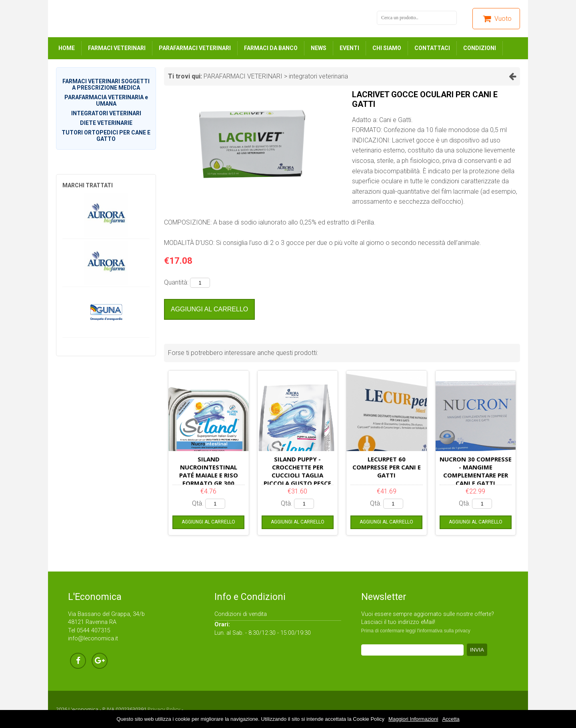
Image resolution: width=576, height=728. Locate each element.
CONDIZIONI (480, 48)
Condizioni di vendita (241, 614)
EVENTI (349, 48)
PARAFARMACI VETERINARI (195, 48)
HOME (67, 48)
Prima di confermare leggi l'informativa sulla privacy (416, 631)
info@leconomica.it (93, 639)
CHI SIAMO (387, 48)
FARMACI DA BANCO (271, 48)
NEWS (319, 48)
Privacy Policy (164, 709)
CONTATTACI (432, 48)
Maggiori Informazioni (413, 719)
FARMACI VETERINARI (117, 48)
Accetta (451, 719)
